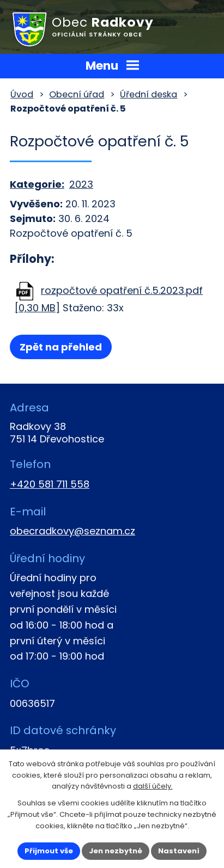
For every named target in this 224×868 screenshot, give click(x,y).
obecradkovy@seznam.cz (72, 531)
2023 (81, 184)
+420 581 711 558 (50, 484)
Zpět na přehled (61, 347)
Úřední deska (149, 94)
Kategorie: (37, 184)
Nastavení (179, 851)
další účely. (153, 786)
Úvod (22, 94)
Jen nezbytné (116, 851)
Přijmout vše (49, 851)
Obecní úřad (77, 94)
